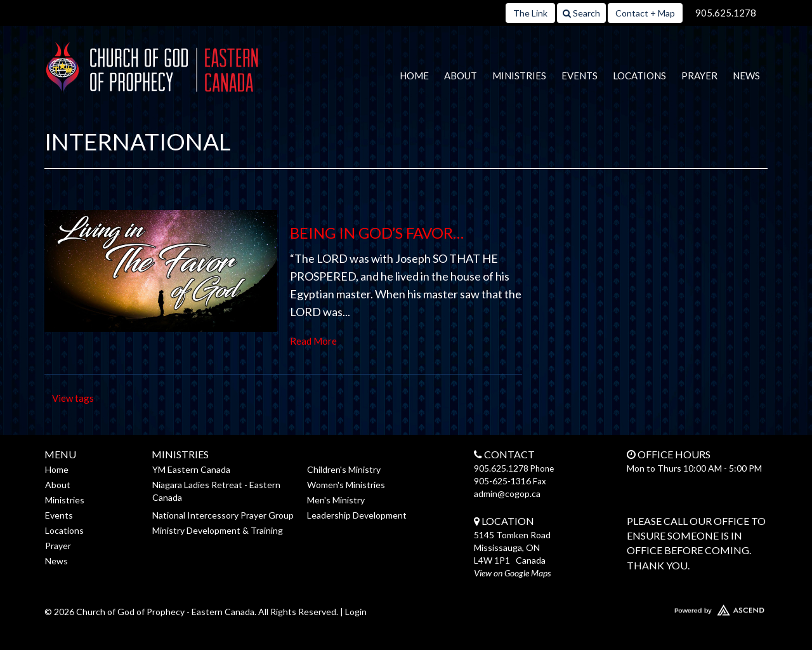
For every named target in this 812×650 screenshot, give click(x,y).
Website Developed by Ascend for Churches (682, 607)
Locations (639, 76)
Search (581, 13)
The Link (530, 13)
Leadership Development (357, 515)
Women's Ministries (346, 485)
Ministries (519, 76)
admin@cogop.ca (507, 494)
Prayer (699, 76)
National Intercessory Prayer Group (223, 515)
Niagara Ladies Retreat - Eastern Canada (216, 491)
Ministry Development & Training (218, 530)
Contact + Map (645, 13)
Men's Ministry (336, 500)
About (461, 76)
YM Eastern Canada (191, 469)
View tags (73, 398)
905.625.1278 (726, 13)
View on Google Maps (512, 573)
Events (580, 76)
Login (356, 612)
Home (414, 76)
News (746, 76)
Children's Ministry (344, 469)
